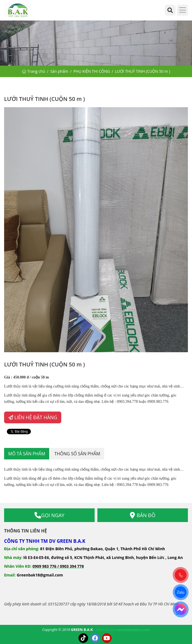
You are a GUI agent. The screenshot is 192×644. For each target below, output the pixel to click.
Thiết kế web (106, 630)
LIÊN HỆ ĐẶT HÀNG (33, 417)
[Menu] (182, 10)
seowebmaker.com (133, 630)
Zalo (181, 592)
